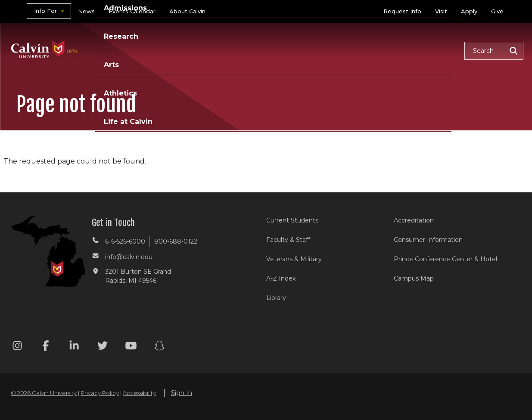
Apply (469, 11)
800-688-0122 (176, 241)
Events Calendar (132, 11)
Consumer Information (428, 240)
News (86, 11)
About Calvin (187, 11)
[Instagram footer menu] (17, 347)
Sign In (182, 393)
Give (497, 11)
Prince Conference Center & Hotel (445, 259)
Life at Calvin (427, 50)
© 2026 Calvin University (44, 393)
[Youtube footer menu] (131, 347)
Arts (328, 50)
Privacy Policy (100, 393)
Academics (170, 50)
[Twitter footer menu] (103, 347)
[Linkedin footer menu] (74, 347)
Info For (45, 11)
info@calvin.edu (129, 257)
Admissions (230, 50)
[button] (494, 51)
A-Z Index (281, 278)
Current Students (292, 220)
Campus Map (414, 278)
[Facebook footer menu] (46, 347)
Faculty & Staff (288, 240)
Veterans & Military (294, 259)
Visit (441, 11)
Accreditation (414, 220)
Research (286, 50)
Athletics (369, 50)
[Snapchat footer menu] (159, 347)
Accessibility (139, 393)
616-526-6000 (125, 241)
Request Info (402, 11)
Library (276, 298)
